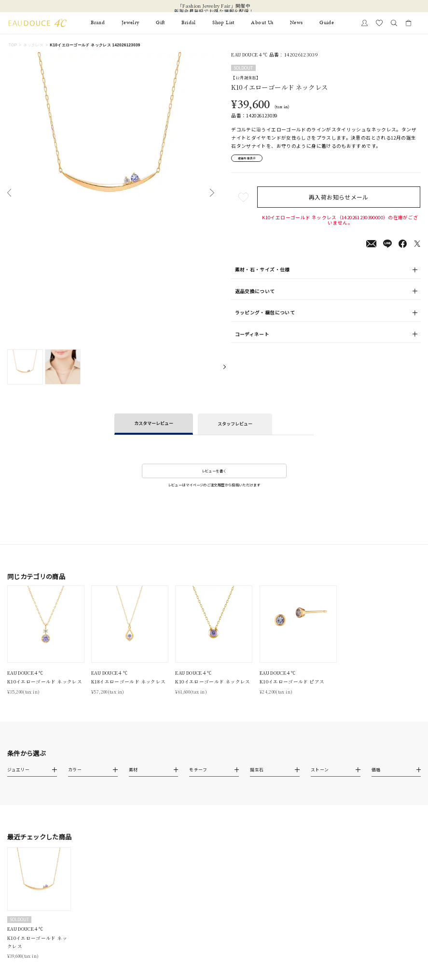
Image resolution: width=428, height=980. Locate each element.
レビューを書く (214, 471)
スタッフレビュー (235, 424)
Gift (160, 23)
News (296, 23)
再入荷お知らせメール (340, 199)
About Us (262, 23)
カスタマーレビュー (154, 423)
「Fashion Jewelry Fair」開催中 (214, 6)
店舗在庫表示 (251, 159)
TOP (13, 45)
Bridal (188, 23)
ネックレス (33, 45)
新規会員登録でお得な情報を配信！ (214, 11)
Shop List (223, 23)
